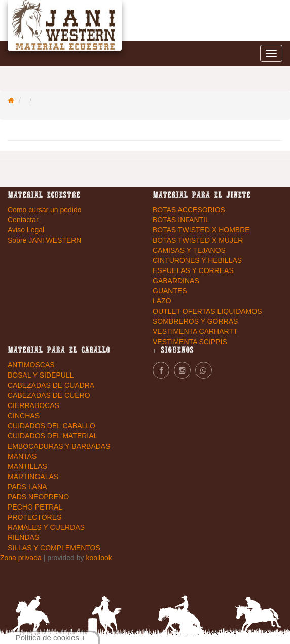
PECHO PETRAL (35, 507)
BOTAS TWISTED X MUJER (198, 240)
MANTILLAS (27, 466)
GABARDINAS (176, 281)
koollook (99, 558)
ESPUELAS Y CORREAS (193, 270)
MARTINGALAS (33, 477)
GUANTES (170, 291)
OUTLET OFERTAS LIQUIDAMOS (207, 311)
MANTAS (22, 456)
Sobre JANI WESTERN (44, 240)
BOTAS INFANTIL (181, 220)
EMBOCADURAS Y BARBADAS (59, 446)
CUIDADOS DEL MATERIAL (52, 436)
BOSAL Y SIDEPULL (41, 375)
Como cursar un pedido (45, 210)
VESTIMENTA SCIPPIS (190, 342)
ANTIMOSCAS (31, 365)
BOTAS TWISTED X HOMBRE (201, 230)
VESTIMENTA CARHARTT (195, 331)
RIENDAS (23, 537)
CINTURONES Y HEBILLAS (197, 260)
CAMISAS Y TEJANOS (189, 250)
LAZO (162, 301)
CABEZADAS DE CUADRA (51, 385)
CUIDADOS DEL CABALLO (51, 426)
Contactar (23, 220)
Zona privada (22, 558)
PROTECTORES (34, 517)
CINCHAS (24, 416)
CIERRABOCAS (33, 405)
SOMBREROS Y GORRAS (195, 321)
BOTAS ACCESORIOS (189, 210)
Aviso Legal (26, 230)
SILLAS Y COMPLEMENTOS (54, 548)
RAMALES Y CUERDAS (46, 527)
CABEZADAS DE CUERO (49, 395)
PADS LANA (27, 487)
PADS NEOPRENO (38, 497)
